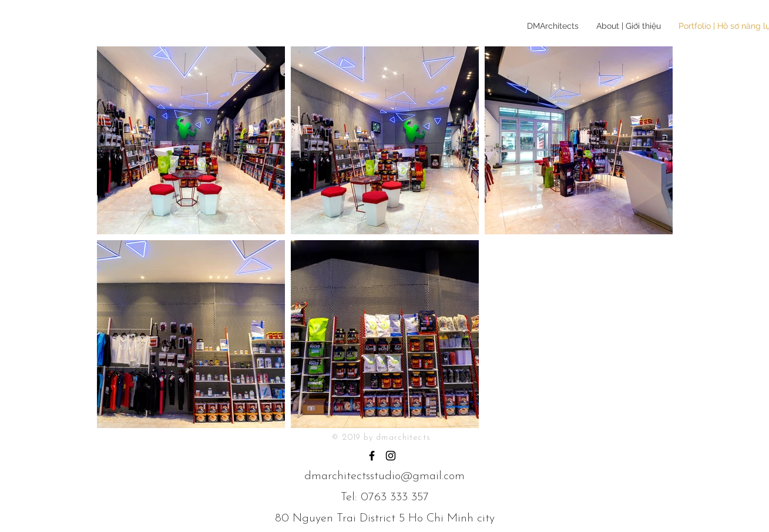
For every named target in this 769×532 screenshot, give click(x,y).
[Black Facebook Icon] (372, 456)
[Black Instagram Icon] (391, 456)
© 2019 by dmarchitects (381, 438)
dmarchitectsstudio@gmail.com (384, 476)
